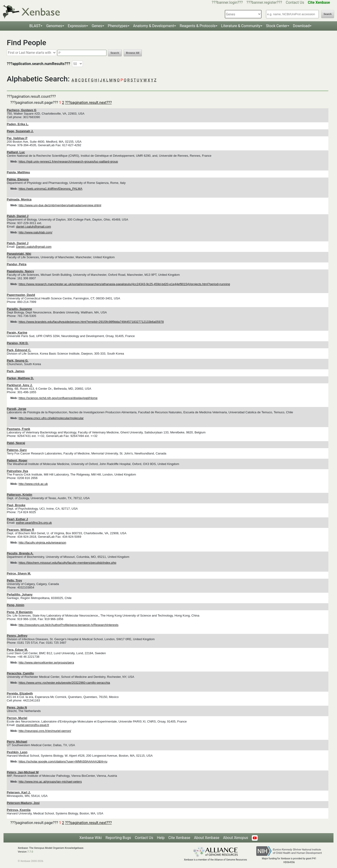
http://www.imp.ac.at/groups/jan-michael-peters (50, 782)
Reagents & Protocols (198, 26)
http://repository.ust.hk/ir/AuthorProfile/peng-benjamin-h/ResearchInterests (68, 625)
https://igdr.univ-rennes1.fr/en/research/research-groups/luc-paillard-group (68, 162)
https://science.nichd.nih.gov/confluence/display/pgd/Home (58, 398)
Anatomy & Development (154, 26)
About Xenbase (207, 838)
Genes (97, 26)
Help (161, 838)
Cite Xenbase (179, 838)
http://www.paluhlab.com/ (35, 232)
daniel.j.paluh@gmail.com (34, 227)
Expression (77, 26)
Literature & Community (241, 26)
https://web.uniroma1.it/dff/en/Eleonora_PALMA (50, 189)
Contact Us (295, 2)
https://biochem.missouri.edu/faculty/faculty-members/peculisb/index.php (67, 563)
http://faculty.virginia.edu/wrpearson (42, 543)
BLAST (35, 26)
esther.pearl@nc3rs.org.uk (34, 523)
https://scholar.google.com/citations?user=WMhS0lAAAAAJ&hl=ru (63, 761)
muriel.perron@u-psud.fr (33, 725)
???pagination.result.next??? (88, 103)
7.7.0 (30, 852)
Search (328, 14)
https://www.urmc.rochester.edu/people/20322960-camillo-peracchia (64, 683)
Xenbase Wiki (91, 838)
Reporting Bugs (118, 838)
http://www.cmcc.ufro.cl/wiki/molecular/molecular (51, 418)
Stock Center (277, 26)
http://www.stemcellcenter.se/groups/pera (46, 663)
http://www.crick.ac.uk (33, 484)
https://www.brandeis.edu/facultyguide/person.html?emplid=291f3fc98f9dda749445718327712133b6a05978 (91, 322)
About (236, 838)
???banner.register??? (264, 2)
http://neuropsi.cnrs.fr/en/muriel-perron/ (45, 731)
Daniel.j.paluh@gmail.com (34, 247)
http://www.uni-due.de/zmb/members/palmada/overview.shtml (60, 205)
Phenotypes (118, 26)
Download (301, 26)
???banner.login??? (227, 2)
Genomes (54, 26)
